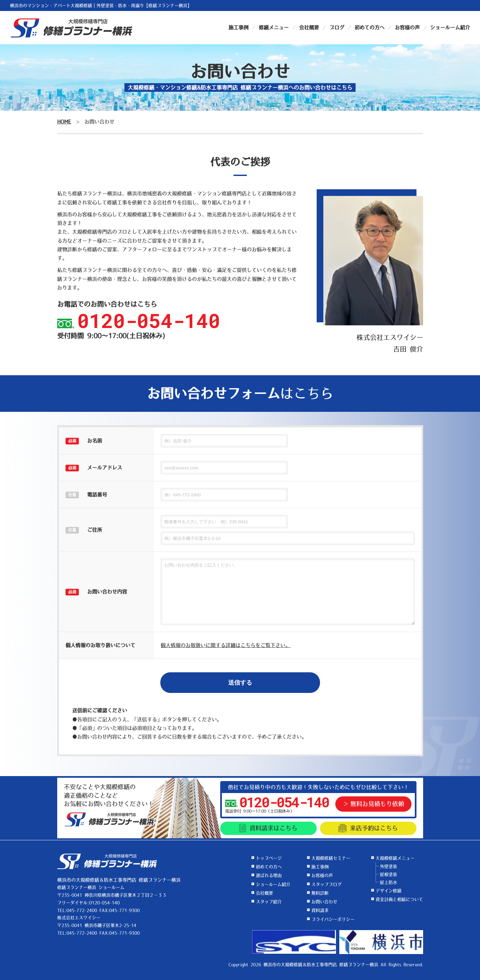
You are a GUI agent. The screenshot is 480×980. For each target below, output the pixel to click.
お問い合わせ (324, 902)
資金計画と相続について (399, 899)
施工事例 (239, 27)
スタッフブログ (326, 884)
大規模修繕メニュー (395, 858)
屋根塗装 (389, 874)
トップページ (269, 858)
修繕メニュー (274, 27)
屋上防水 (389, 882)
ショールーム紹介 (450, 27)
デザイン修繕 (389, 891)
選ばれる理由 (269, 875)
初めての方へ (370, 27)
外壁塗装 (389, 866)
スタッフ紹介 (269, 902)
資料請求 (268, 828)
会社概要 (309, 27)
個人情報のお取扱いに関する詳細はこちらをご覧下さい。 (226, 645)
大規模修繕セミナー (331, 858)
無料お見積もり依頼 (377, 804)
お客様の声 (407, 27)
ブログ (337, 27)
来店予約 (368, 828)
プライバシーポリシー (333, 919)
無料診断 (320, 893)
